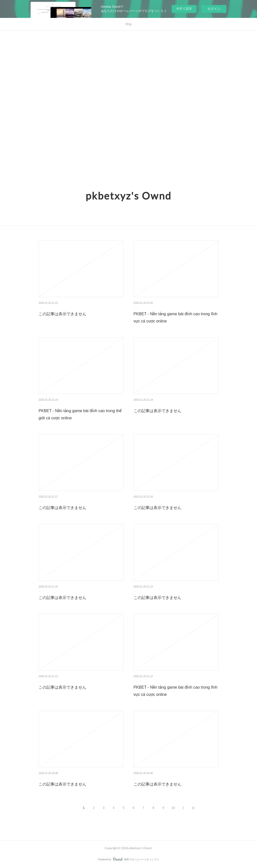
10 (173, 808)
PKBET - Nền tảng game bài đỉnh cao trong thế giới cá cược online (80, 414)
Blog (128, 24)
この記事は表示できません (62, 314)
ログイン (214, 9)
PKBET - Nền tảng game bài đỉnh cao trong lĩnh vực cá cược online (176, 317)
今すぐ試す (184, 9)
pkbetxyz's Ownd (128, 196)
